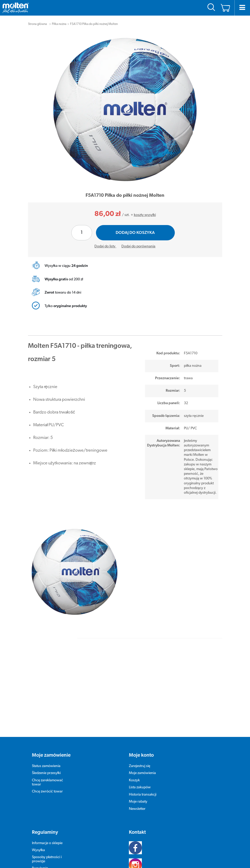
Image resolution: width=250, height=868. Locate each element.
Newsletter (137, 801)
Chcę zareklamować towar (47, 775)
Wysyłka (38, 842)
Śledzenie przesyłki (46, 765)
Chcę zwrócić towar (47, 784)
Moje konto (141, 748)
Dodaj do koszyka (135, 233)
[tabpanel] (125, 110)
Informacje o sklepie (47, 835)
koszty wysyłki (145, 215)
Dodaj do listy (105, 246)
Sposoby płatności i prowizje (47, 852)
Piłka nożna (59, 24)
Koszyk (134, 773)
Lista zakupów (140, 780)
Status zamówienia (46, 758)
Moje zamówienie (51, 748)
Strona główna (37, 24)
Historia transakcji (143, 787)
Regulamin (40, 861)
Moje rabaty (138, 794)
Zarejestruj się (140, 758)
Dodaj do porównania (138, 246)
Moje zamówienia (142, 765)
